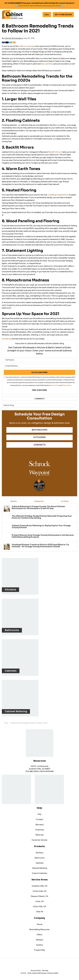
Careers (40, 945)
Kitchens (40, 853)
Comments (39, 399)
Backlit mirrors (55, 152)
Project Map (40, 950)
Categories (39, 501)
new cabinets (47, 64)
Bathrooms (40, 858)
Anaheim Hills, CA (39, 886)
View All (40, 912)
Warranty (39, 825)
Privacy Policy (67, 385)
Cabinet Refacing (40, 868)
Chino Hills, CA (40, 907)
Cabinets (40, 863)
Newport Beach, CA (39, 896)
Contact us (7, 339)
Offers (39, 935)
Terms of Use (55, 385)
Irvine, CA (40, 901)
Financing (39, 830)
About (40, 924)
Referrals (39, 835)
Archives (65, 501)
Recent (14, 501)
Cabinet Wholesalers (14, 38)
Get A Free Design (63, 15)
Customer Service (39, 840)
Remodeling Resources (39, 929)
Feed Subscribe (39, 390)
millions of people (27, 46)
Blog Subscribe (39, 372)
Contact (39, 819)
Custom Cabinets (40, 873)
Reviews (40, 940)
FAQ (39, 814)
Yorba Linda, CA (39, 891)
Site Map (45, 971)
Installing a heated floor (58, 195)
